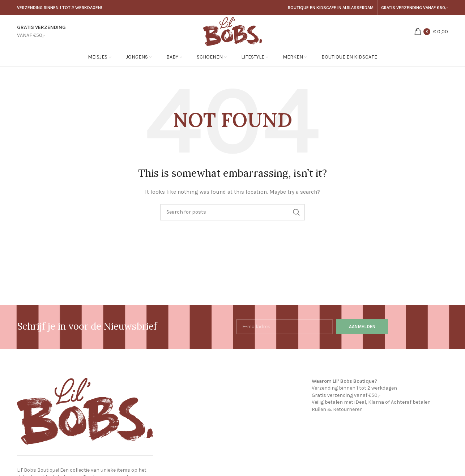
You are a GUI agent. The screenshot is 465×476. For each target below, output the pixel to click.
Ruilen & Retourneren (337, 409)
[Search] (232, 212)
